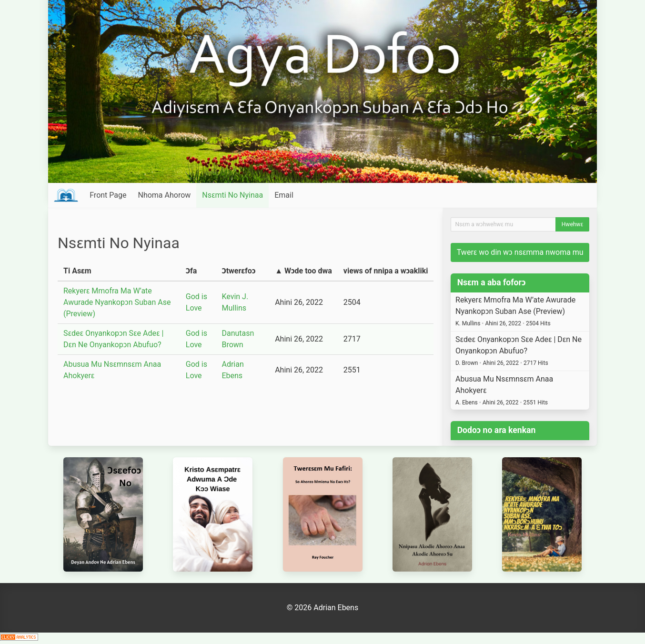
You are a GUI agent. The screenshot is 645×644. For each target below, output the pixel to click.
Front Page (108, 195)
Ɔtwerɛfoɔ (238, 271)
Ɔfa (191, 271)
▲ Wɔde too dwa (303, 271)
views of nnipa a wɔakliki (386, 271)
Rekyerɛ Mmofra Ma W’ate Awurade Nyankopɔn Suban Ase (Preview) (117, 302)
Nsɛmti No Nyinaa (232, 195)
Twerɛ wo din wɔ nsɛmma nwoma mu (520, 252)
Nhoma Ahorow (164, 195)
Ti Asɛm (77, 271)
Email (284, 195)
